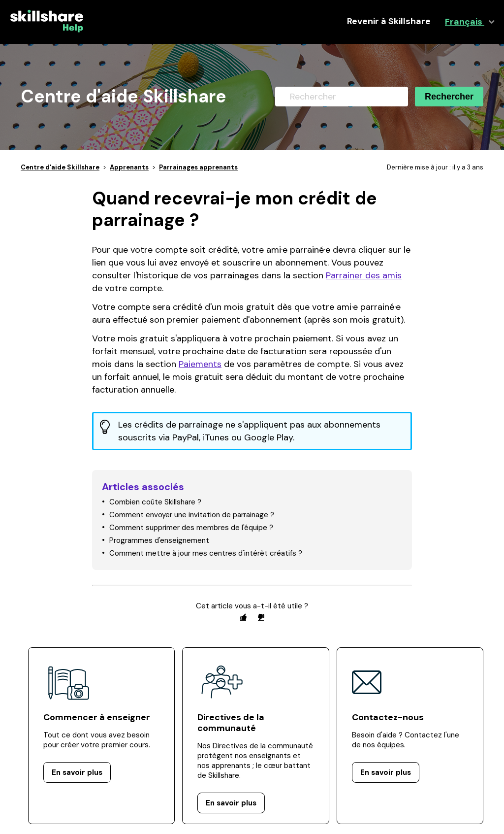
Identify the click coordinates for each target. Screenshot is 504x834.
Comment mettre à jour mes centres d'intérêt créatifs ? (206, 553)
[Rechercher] (342, 97)
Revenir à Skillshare (389, 21)
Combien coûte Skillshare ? (155, 502)
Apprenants (129, 167)
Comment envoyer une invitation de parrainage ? (192, 515)
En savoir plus (77, 772)
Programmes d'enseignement (159, 540)
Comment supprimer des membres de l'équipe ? (191, 528)
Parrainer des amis (364, 275)
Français (465, 22)
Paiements (200, 364)
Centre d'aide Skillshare (60, 167)
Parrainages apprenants (198, 167)
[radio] (243, 617)
